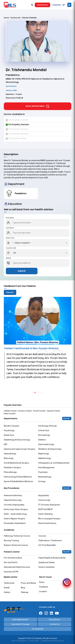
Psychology (9, 430)
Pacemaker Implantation (15, 523)
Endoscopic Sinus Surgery (16, 509)
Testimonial (9, 583)
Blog (23, 588)
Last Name (10, 228)
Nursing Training (11, 541)
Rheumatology (45, 477)
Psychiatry (43, 472)
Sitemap (25, 592)
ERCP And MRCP (45, 509)
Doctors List (16, 18)
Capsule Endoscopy (13, 500)
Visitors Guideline (46, 567)
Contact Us (54, 624)
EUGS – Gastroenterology (15, 514)
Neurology (9, 458)
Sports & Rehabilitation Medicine (18, 481)
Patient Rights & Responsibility (52, 558)
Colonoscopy (44, 500)
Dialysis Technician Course (16, 545)
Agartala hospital (53, 411)
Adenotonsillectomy (13, 495)
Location (43, 591)
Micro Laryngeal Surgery (49, 519)
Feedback (43, 587)
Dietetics (42, 440)
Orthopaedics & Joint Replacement (54, 463)
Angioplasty (43, 495)
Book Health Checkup (20, 624)
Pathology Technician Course (17, 536)
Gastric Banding (45, 514)
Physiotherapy (10, 472)
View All (10, 292)
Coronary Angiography (14, 505)
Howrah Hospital (39, 411)
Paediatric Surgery (12, 468)
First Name (10, 218)
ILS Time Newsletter (47, 545)
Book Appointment (38, 106)
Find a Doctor (54, 620)
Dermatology (44, 435)
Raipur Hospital (10, 414)
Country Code (11, 248)
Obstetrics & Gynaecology (50, 449)
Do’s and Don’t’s (11, 562)
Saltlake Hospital (10, 411)
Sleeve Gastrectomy (47, 523)
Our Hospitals (38, 629)
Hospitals (57, 5)
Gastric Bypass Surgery (14, 519)
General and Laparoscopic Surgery (19, 449)
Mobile (8, 258)
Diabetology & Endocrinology (17, 440)
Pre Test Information (13, 558)
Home (6, 18)
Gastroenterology (46, 444)
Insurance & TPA (11, 572)
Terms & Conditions (19, 641)
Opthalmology (45, 458)
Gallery (7, 592)
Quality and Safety (46, 562)
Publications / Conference (50, 541)
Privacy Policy (34, 641)
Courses (42, 536)
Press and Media (28, 583)
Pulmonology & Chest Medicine (18, 477)
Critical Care (44, 430)
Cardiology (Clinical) (47, 426)
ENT (6, 444)
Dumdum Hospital (25, 411)
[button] (33, 393)
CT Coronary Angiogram (49, 505)
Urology (42, 481)
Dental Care (9, 435)
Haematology (10, 454)
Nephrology (43, 454)
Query (42, 582)
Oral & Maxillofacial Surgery (16, 463)
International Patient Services (17, 567)
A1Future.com (58, 641)
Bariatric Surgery (12, 426)
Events (7, 588)
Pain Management (46, 468)
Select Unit (10, 238)
